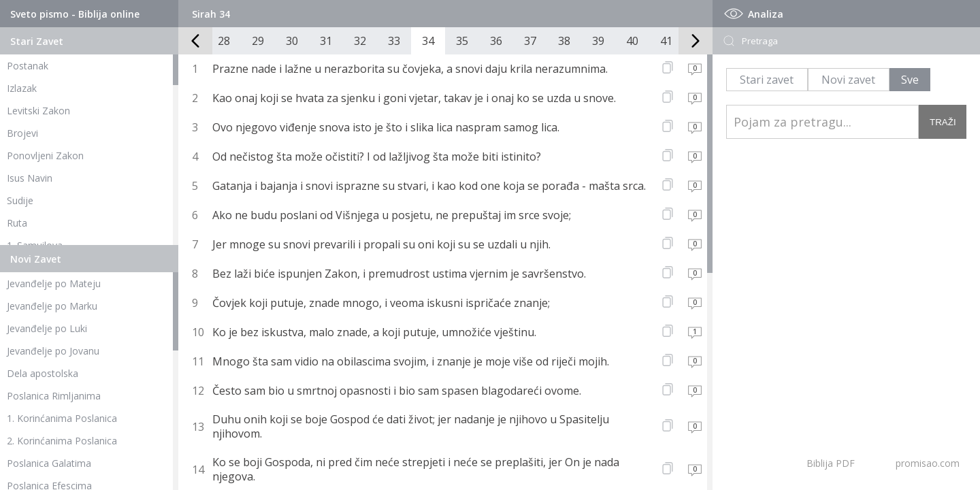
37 (530, 41)
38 (564, 41)
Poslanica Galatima (49, 463)
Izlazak (22, 88)
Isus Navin (30, 178)
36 (496, 41)
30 (292, 41)
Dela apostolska (43, 373)
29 (258, 41)
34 (428, 41)
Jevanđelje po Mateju (54, 283)
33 (394, 41)
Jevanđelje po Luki (47, 328)
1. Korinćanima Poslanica (62, 418)
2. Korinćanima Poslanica (62, 441)
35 (462, 41)
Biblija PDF (831, 463)
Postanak (28, 66)
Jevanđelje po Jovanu (53, 351)
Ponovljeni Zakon (45, 156)
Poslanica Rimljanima (54, 396)
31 (326, 41)
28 (224, 41)
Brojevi (22, 133)
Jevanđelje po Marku (52, 306)
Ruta (17, 223)
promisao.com (928, 463)
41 (666, 41)
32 (360, 41)
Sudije (20, 200)
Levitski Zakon (38, 111)
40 (632, 41)
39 (598, 41)
